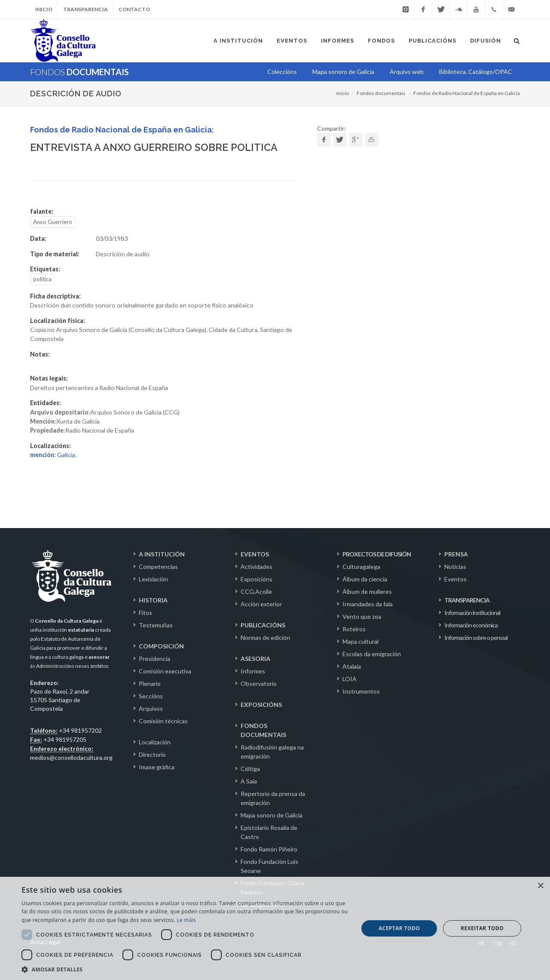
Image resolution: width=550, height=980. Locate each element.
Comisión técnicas (163, 721)
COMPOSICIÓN (161, 646)
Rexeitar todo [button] (482, 928)
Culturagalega (361, 567)
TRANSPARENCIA (467, 600)
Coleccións (282, 72)
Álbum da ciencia (365, 579)
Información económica (471, 625)
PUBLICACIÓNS (263, 625)
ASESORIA (255, 659)
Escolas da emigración (372, 654)
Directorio (152, 754)
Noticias (455, 567)
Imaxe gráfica (157, 767)
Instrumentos (361, 691)
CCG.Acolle (256, 591)
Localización (155, 742)
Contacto (134, 9)
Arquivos (151, 708)
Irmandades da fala (368, 604)
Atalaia (352, 666)
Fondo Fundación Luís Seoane (269, 866)
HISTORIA (153, 600)
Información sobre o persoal (476, 637)
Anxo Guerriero (53, 222)
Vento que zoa (362, 616)
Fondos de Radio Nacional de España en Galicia (467, 93)
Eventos (455, 579)
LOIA (350, 679)
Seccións (151, 696)
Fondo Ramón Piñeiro (269, 849)
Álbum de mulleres (367, 591)
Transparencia (86, 9)
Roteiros (354, 629)
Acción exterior (261, 604)
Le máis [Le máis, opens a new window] (186, 920)
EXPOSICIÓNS (261, 705)
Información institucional (472, 613)
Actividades (257, 567)
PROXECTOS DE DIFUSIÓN (377, 554)
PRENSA (456, 554)
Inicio (44, 9)
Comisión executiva (165, 671)
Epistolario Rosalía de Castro (269, 832)
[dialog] (275, 928)
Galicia (52, 455)
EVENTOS (255, 554)
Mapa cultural (361, 641)
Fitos (145, 613)
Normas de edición (265, 637)
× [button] (540, 886)
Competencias (158, 567)
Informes (253, 671)
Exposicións (257, 579)
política (42, 279)
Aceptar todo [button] (399, 928)
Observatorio (259, 684)
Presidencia (154, 659)
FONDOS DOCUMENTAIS (263, 730)
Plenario (150, 684)
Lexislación (153, 579)
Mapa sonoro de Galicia (272, 815)
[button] (185, 969)
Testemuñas (156, 625)
